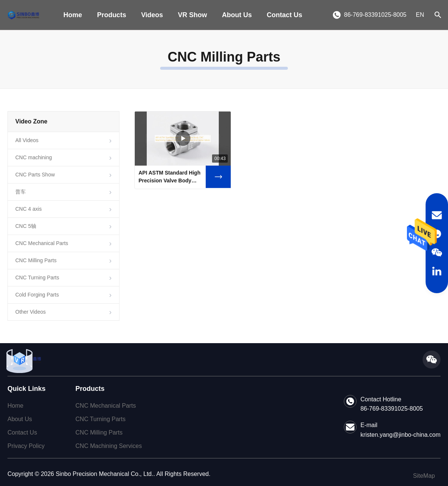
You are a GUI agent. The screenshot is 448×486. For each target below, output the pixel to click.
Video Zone (31, 121)
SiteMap (424, 476)
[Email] (437, 215)
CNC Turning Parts (37, 278)
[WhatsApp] (437, 234)
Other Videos (30, 312)
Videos (152, 15)
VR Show (193, 15)
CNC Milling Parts (36, 260)
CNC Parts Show (35, 175)
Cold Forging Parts (37, 295)
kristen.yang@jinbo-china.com (400, 435)
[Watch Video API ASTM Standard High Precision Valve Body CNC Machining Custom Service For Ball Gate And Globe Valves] (218, 177)
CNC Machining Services (109, 446)
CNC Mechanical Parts (42, 243)
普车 (21, 192)
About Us (237, 15)
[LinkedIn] (437, 271)
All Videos (27, 140)
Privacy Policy (26, 446)
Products (112, 15)
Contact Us (285, 15)
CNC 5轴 (26, 226)
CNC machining (34, 157)
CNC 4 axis (29, 209)
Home (73, 15)
